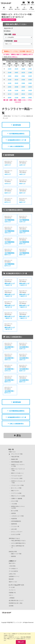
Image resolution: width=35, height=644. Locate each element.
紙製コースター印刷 (16, 554)
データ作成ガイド (13, 569)
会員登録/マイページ (14, 576)
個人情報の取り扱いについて (16, 601)
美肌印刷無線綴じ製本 (17, 462)
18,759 (23, 72)
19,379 (16, 69)
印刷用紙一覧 (12, 593)
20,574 (23, 94)
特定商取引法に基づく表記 (16, 603)
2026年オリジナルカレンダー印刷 (18, 482)
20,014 (16, 76)
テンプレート (12, 590)
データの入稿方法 (13, 571)
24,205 (10, 80)
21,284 (16, 90)
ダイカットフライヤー (17, 532)
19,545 (30, 94)
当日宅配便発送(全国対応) (17, 134)
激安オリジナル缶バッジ (17, 473)
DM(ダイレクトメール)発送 (18, 496)
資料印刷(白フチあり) (14, 538)
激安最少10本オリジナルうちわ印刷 (18, 507)
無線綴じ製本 (15, 459)
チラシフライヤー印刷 (17, 454)
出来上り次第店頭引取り (17, 146)
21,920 (16, 97)
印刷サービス (12, 452)
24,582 (10, 83)
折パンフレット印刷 (16, 488)
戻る (17, 435)
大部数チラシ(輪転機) (17, 499)
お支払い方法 (12, 574)
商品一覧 (11, 449)
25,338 (10, 90)
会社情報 (11, 606)
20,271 (23, 90)
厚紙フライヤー (15, 491)
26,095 (10, 97)
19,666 (23, 83)
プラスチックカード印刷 (17, 485)
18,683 (30, 83)
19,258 (30, 90)
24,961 (10, 87)
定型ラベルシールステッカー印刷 (18, 470)
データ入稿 (12, 587)
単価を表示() (11, 57)
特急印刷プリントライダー (15, 622)
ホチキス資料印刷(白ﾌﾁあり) (18, 543)
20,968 (16, 87)
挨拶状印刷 (14, 524)
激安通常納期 (17, 125)
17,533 (30, 69)
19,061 (23, 76)
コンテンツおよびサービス (16, 585)
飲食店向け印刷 (13, 552)
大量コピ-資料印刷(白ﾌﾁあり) (18, 547)
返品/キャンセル (13, 582)
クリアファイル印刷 (16, 493)
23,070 (10, 69)
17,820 (30, 72)
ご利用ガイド (12, 561)
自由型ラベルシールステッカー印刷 (18, 465)
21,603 (16, 94)
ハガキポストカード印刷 (17, 516)
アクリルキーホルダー (17, 476)
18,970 (30, 87)
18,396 (30, 80)
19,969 (23, 87)
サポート (11, 595)
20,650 (16, 83)
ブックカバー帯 (15, 527)
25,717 (10, 94)
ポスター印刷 (15, 501)
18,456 (23, 69)
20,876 (23, 97)
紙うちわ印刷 (15, 511)
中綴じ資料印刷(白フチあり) (18, 541)
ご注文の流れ (12, 566)
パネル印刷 (14, 504)
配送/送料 (11, 579)
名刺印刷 (13, 513)
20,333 (16, 80)
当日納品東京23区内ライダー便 (17, 140)
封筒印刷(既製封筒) (16, 521)
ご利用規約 (12, 598)
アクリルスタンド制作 (17, 478)
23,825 (10, 76)
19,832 (30, 97)
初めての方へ (12, 563)
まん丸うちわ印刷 (16, 534)
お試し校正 (14, 529)
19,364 (23, 80)
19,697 (16, 72)
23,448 (10, 72)
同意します (21, 642)
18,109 (30, 76)
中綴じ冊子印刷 (15, 457)
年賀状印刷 (14, 519)
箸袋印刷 (13, 556)
